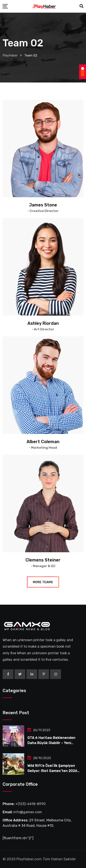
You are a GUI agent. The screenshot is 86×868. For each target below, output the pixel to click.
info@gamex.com (28, 812)
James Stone (43, 205)
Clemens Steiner (43, 560)
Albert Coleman (43, 442)
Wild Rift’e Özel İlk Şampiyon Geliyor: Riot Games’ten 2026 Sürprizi (52, 771)
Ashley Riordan (43, 323)
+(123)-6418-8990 (30, 804)
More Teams (43, 582)
